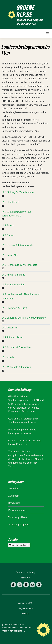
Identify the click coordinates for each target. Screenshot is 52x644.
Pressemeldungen (18, 510)
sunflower (23, 628)
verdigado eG (19, 631)
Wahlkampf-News (18, 517)
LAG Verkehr (8, 357)
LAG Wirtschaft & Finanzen (16, 367)
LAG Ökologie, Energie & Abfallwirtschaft (24, 318)
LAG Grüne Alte (10, 255)
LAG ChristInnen (10, 202)
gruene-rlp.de (27, 11)
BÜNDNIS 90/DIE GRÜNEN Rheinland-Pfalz (30, 22)
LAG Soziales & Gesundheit (16, 347)
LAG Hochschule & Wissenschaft (19, 265)
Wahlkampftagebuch (19, 524)
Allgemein (14, 496)
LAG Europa (8, 225)
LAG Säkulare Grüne (12, 337)
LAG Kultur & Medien (13, 284)
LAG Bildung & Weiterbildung (18, 192)
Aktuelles (13, 488)
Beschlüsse (14, 503)
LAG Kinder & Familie (13, 275)
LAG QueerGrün (10, 328)
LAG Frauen (8, 235)
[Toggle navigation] (47, 34)
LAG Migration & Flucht (14, 308)
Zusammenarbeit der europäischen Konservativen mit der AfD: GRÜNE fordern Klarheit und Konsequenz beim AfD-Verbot (26, 459)
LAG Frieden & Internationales (18, 245)
